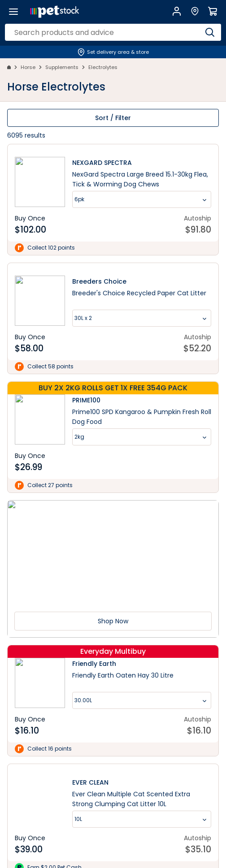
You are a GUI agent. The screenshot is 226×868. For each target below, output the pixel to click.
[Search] (210, 32)
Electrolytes (103, 67)
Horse (28, 67)
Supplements (62, 67)
